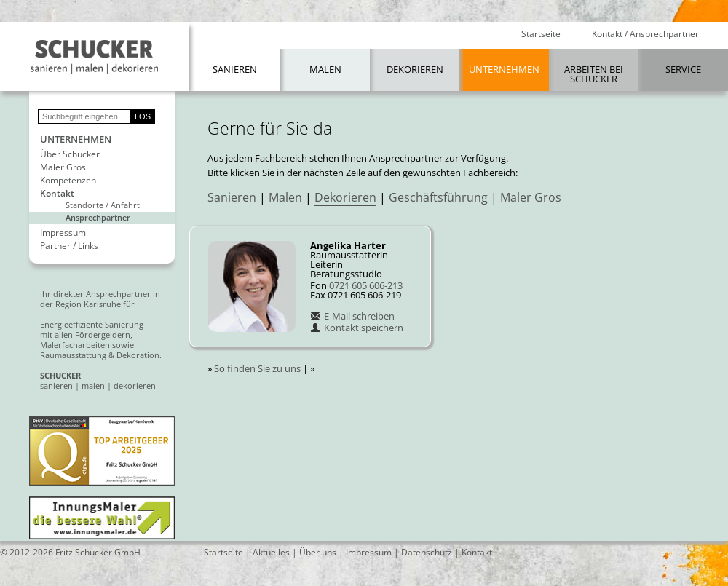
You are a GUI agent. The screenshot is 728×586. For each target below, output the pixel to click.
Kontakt (57, 194)
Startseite (541, 34)
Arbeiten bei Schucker (594, 74)
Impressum (63, 233)
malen (93, 385)
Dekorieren (415, 69)
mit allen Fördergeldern (85, 334)
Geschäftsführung (438, 197)
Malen (325, 69)
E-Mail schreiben (352, 316)
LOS (143, 116)
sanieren (56, 385)
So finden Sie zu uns (257, 368)
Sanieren (235, 69)
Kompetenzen (68, 181)
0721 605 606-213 (366, 285)
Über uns (318, 552)
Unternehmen (504, 69)
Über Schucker (70, 154)
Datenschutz (427, 552)
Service (683, 69)
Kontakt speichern (357, 328)
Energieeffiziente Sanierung (92, 324)
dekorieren (135, 385)
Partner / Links (69, 246)
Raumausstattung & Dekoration (100, 355)
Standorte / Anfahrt (103, 205)
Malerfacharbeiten (75, 345)
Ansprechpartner (98, 217)
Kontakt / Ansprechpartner (645, 34)
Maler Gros (63, 167)
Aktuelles (271, 552)
